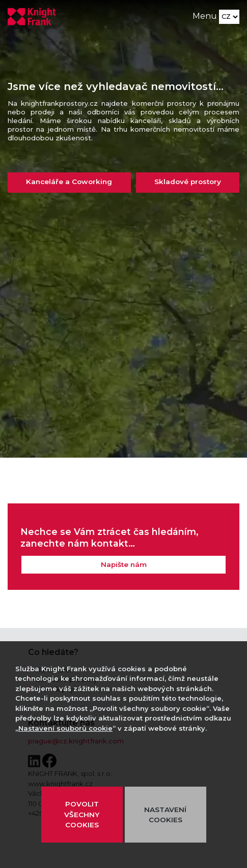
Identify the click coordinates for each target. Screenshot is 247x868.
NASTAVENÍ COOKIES (165, 815)
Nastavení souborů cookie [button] (65, 728)
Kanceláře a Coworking (69, 182)
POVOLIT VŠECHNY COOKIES (82, 814)
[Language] (229, 17)
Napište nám (124, 564)
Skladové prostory (188, 182)
